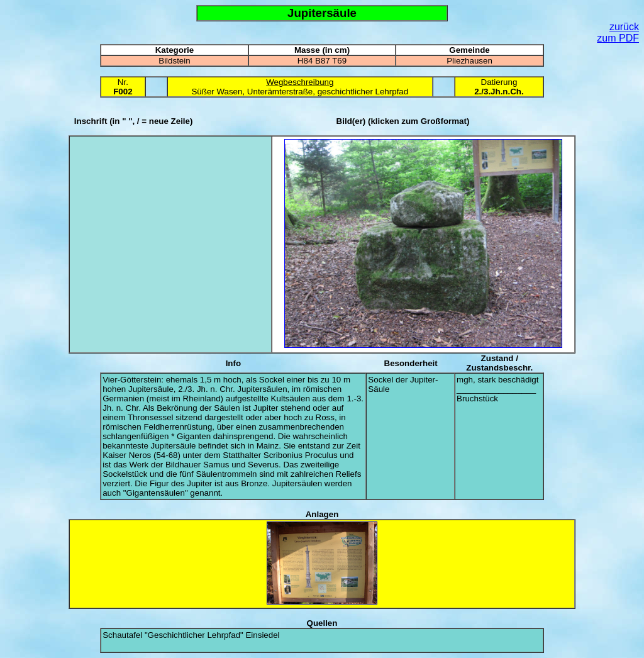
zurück (624, 27)
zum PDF (618, 38)
